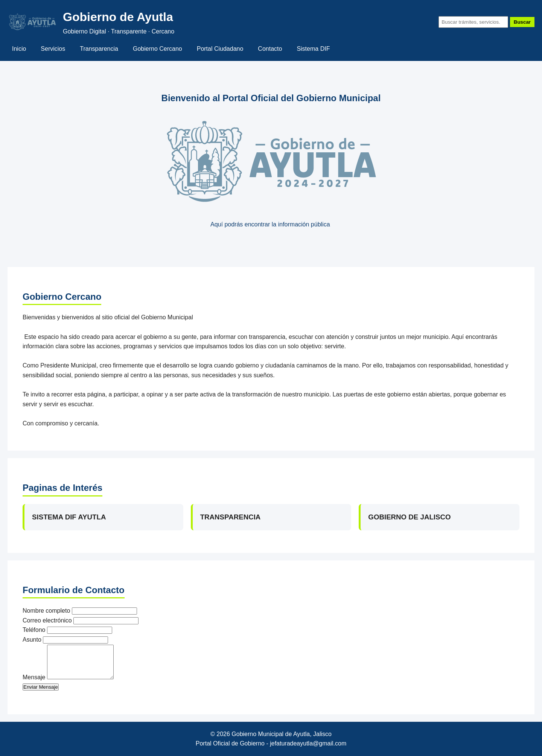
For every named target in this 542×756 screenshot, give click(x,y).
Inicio (19, 49)
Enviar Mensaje (41, 687)
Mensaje (34, 677)
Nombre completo (46, 611)
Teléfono (34, 630)
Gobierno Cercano (158, 49)
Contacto (270, 49)
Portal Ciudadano (220, 49)
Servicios (53, 49)
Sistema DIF (313, 49)
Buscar (522, 22)
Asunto (32, 640)
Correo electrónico (47, 620)
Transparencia (99, 49)
